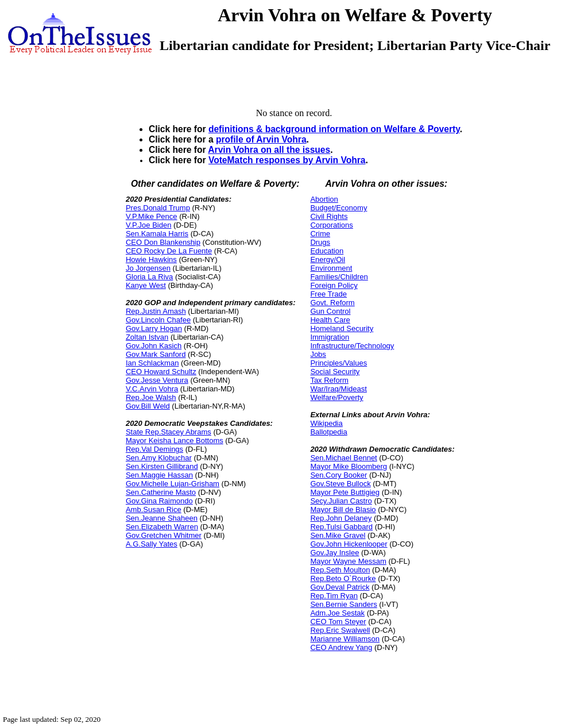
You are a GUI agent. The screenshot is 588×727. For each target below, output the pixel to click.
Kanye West (146, 285)
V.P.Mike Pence (152, 216)
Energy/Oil (328, 259)
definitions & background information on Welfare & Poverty (334, 129)
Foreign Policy (334, 285)
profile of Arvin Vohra (261, 139)
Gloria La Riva (149, 277)
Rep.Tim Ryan (334, 596)
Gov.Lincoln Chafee (158, 320)
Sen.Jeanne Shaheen (162, 518)
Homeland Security (342, 328)
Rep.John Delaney (341, 518)
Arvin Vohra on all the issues (269, 150)
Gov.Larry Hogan (154, 328)
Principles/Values (339, 363)
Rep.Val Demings (154, 449)
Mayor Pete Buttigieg (345, 492)
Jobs (318, 354)
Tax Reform (329, 380)
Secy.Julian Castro (341, 501)
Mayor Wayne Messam (348, 561)
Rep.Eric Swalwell (340, 630)
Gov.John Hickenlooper (349, 544)
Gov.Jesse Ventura (157, 380)
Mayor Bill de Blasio (343, 509)
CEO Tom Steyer (338, 622)
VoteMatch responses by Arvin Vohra (287, 160)
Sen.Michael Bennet (343, 458)
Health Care (330, 320)
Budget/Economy (339, 208)
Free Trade (328, 294)
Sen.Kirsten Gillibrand (162, 466)
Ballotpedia (328, 432)
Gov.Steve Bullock (340, 484)
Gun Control (330, 311)
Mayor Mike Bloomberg (349, 466)
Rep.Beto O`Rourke (343, 578)
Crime (320, 234)
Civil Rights (329, 216)
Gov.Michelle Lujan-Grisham (173, 484)
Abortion (324, 199)
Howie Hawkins (151, 259)
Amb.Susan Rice (154, 509)
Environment (331, 268)
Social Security (335, 372)
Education (327, 251)
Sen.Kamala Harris (157, 234)
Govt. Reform (332, 303)
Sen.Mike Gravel (338, 535)
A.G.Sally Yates (152, 544)
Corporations (331, 225)
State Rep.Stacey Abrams (169, 432)
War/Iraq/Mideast (339, 389)
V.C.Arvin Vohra (152, 389)
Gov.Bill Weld (148, 406)
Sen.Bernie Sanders (343, 604)
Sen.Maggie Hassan (159, 475)
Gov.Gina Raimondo (159, 501)
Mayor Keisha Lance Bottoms (175, 441)
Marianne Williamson (345, 639)
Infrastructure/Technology (352, 346)
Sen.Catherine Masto (161, 492)
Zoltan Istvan (147, 337)
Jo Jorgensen (148, 268)
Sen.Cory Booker (339, 475)
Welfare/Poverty (336, 397)
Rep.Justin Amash (156, 311)
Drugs (320, 242)
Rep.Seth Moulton (340, 570)
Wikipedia (326, 423)
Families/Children (339, 277)
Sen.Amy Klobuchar (159, 458)
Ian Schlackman (152, 363)
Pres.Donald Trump (158, 208)
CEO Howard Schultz (161, 372)
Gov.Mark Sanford (156, 354)
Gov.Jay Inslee (334, 553)
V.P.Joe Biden (149, 225)
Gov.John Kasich (154, 346)
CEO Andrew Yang (341, 647)
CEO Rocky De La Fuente (169, 251)
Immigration (330, 337)
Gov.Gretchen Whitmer (164, 535)
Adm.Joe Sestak (337, 613)
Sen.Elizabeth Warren (162, 527)
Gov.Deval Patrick (340, 587)
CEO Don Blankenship (163, 242)
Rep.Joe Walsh (151, 397)
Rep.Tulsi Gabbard (341, 527)
